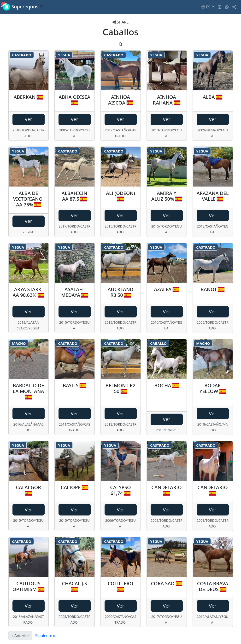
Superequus (23, 7)
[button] (208, 7)
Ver (28, 119)
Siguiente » (45, 636)
